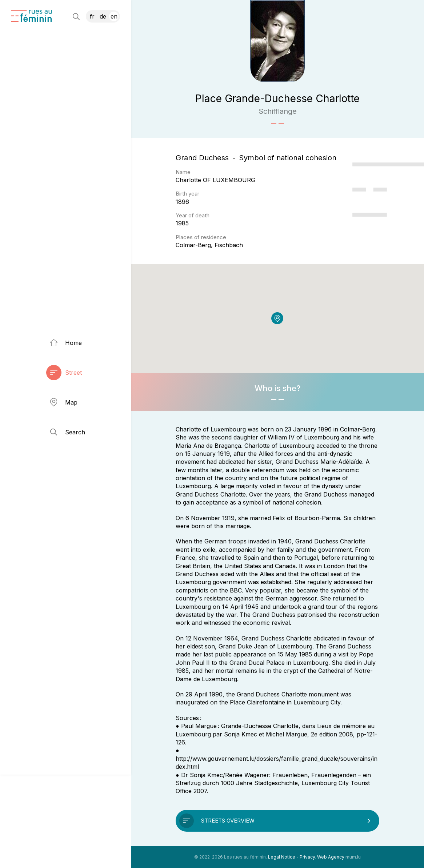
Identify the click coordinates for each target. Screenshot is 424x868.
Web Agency (331, 857)
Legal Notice (282, 857)
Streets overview (228, 821)
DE (103, 16)
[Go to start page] (31, 16)
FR (92, 16)
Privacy (307, 857)
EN (114, 16)
